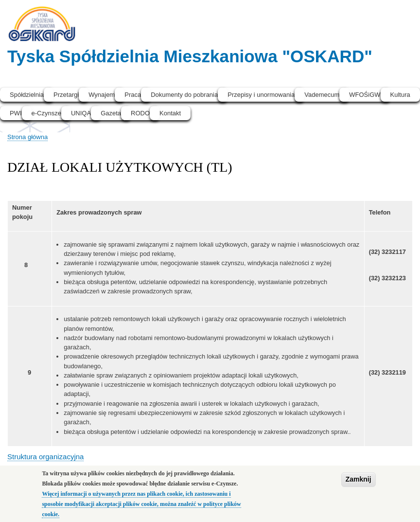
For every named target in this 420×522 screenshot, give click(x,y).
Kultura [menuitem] (400, 95)
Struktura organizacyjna (45, 457)
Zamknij (359, 484)
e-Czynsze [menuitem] (46, 113)
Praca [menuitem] (133, 95)
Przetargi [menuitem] (66, 95)
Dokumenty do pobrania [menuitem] (184, 95)
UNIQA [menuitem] (81, 113)
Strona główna (27, 137)
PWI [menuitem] (16, 113)
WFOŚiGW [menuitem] (365, 95)
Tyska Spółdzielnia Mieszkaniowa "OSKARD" (190, 56)
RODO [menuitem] (140, 113)
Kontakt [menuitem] (170, 113)
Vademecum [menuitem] (322, 95)
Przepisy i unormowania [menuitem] (261, 95)
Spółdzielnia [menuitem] (27, 95)
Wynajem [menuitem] (102, 95)
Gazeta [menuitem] (111, 113)
